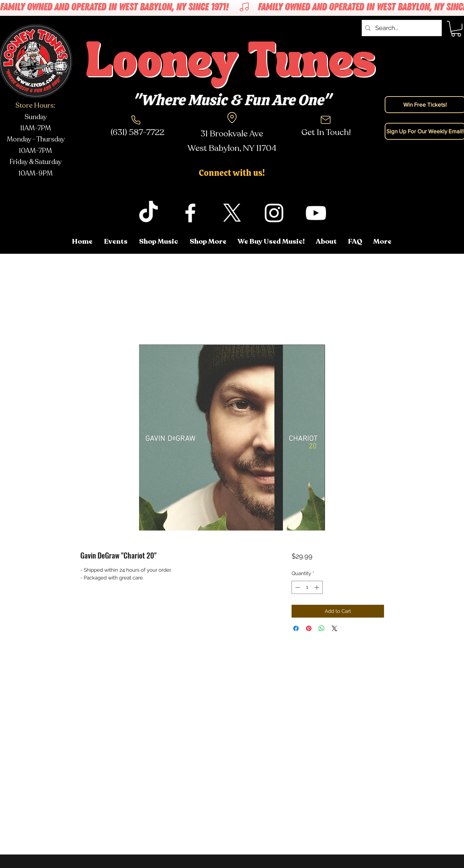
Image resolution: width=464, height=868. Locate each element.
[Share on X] (334, 628)
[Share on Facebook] (296, 628)
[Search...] (401, 28)
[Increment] (317, 587)
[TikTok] (148, 213)
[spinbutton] (307, 587)
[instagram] (274, 213)
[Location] (232, 117)
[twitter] (232, 213)
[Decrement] (297, 587)
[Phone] (136, 120)
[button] (383, 241)
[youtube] (316, 213)
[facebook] (190, 213)
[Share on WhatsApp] (322, 628)
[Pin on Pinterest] (309, 628)
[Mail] (326, 120)
